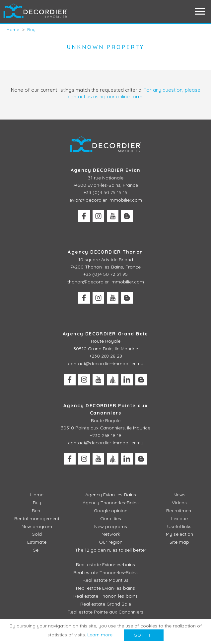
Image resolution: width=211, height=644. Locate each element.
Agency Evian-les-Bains (111, 495)
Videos (179, 503)
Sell (37, 550)
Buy (37, 503)
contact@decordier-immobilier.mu (106, 364)
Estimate (37, 542)
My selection (179, 534)
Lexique (179, 519)
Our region (111, 542)
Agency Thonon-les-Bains (111, 503)
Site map (179, 542)
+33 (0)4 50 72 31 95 (105, 274)
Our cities (111, 519)
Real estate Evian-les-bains (105, 565)
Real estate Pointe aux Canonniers (105, 612)
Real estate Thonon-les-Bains (105, 572)
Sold (37, 534)
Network (111, 534)
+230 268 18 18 (106, 435)
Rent (37, 511)
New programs (111, 526)
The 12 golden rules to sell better (111, 550)
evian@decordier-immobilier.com (106, 200)
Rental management (37, 519)
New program (37, 526)
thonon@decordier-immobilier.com (106, 282)
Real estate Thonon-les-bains (105, 596)
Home (37, 495)
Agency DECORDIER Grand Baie (105, 334)
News (179, 495)
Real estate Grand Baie (106, 604)
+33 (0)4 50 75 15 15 (105, 192)
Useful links (179, 526)
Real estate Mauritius (105, 580)
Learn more (100, 635)
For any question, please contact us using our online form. (134, 93)
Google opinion (111, 511)
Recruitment (179, 511)
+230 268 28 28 (106, 356)
